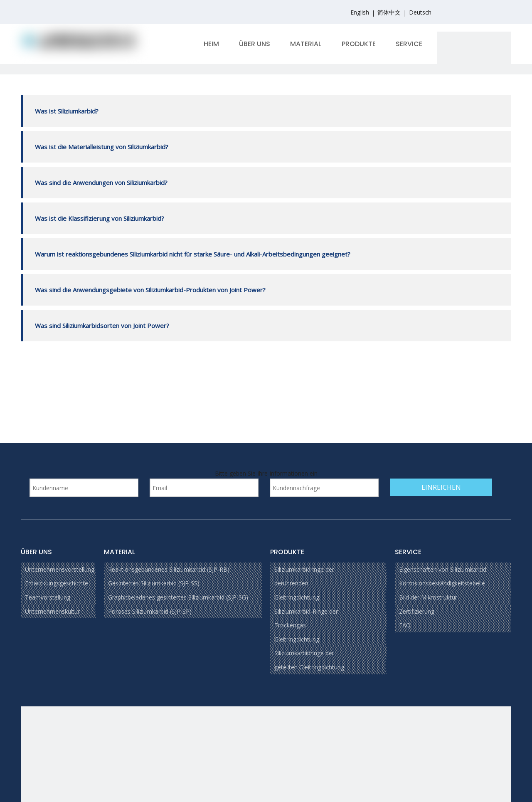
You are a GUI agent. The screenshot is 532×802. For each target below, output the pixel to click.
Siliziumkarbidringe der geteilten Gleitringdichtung (309, 660)
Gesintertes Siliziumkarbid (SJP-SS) (154, 583)
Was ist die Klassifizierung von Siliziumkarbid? (99, 218)
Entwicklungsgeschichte (57, 583)
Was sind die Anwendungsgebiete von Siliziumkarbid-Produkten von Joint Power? (149, 290)
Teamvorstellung (48, 597)
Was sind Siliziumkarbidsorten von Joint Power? (101, 326)
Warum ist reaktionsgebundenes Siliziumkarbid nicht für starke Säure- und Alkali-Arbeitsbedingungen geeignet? (192, 254)
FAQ (405, 625)
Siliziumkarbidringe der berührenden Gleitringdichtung (304, 583)
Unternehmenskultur (52, 611)
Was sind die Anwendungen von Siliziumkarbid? (100, 183)
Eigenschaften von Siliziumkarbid (443, 569)
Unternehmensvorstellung (60, 569)
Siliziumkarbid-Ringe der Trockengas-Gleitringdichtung (306, 625)
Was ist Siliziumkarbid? (66, 111)
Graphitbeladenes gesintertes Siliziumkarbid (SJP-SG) (178, 597)
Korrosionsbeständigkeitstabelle (442, 583)
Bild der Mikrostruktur (428, 597)
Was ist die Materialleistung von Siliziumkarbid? (101, 147)
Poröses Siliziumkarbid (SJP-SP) (150, 611)
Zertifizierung (417, 611)
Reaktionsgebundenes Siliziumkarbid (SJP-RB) (169, 569)
